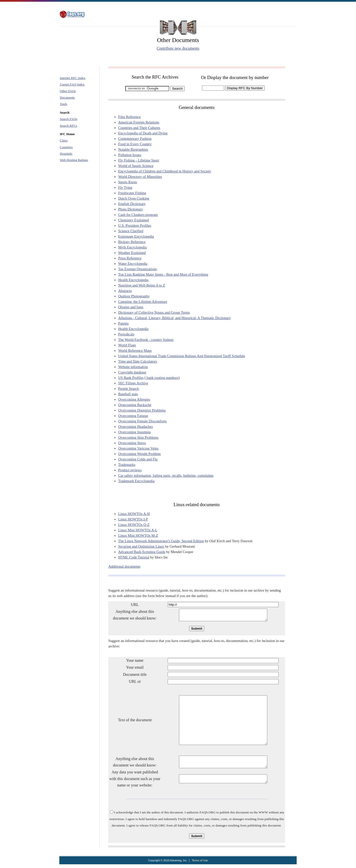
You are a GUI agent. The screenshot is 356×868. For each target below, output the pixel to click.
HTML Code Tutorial (134, 557)
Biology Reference (132, 242)
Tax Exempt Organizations (138, 269)
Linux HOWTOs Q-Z (134, 525)
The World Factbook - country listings (146, 340)
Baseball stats (128, 394)
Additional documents (124, 566)
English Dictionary (132, 204)
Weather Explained (132, 253)
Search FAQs (68, 119)
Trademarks (127, 465)
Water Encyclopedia (133, 264)
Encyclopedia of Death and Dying (143, 133)
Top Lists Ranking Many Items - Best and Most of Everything (163, 274)
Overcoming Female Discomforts (142, 421)
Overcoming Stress (132, 443)
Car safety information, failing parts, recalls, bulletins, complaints (166, 475)
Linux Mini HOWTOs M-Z (138, 536)
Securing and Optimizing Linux (141, 546)
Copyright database (132, 372)
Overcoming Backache (135, 405)
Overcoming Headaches (135, 427)
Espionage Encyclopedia (136, 236)
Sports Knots (128, 182)
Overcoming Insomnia (134, 432)
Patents (123, 323)
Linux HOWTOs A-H (134, 514)
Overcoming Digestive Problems (142, 410)
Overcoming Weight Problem (139, 454)
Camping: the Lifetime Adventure (143, 302)
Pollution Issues (130, 155)
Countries (66, 147)
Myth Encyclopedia (132, 247)
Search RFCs (68, 126)
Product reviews (130, 470)
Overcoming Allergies (134, 399)
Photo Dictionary (131, 209)
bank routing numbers (162, 378)
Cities (64, 140)
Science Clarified (131, 231)
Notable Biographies (133, 149)
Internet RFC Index (73, 78)
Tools (63, 104)
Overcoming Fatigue (133, 416)
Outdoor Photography (134, 296)
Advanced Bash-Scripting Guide (142, 552)
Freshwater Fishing (132, 193)
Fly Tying (125, 187)
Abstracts (125, 291)
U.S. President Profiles (135, 226)
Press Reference (130, 258)
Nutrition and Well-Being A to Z (142, 285)
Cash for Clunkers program (138, 215)
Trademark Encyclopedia (136, 481)
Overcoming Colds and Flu (138, 459)
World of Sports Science (136, 166)
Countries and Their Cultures (139, 128)
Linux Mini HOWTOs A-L (138, 530)
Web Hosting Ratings (74, 160)
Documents (67, 97)
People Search (128, 389)
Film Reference (129, 117)
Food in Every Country (135, 144)
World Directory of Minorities (140, 177)
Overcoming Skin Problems (138, 437)
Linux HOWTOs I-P (133, 519)
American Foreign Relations (139, 122)
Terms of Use (200, 864)
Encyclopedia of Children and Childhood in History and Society (165, 171)
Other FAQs (68, 91)
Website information (133, 367)
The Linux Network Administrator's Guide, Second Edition (161, 541)
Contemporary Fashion (135, 139)
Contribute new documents (178, 48)
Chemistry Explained (133, 220)
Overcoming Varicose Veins (138, 448)
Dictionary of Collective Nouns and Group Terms (154, 312)
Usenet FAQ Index (72, 84)
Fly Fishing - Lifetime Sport (139, 160)
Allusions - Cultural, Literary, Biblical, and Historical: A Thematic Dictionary (174, 318)
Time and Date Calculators (138, 361)
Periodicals (126, 334)
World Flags (127, 345)
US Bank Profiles (131, 378)
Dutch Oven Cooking (134, 198)
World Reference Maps (135, 351)
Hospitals (66, 154)
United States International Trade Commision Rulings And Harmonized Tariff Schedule (182, 356)
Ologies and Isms (131, 307)
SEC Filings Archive (133, 383)
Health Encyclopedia (133, 280)
